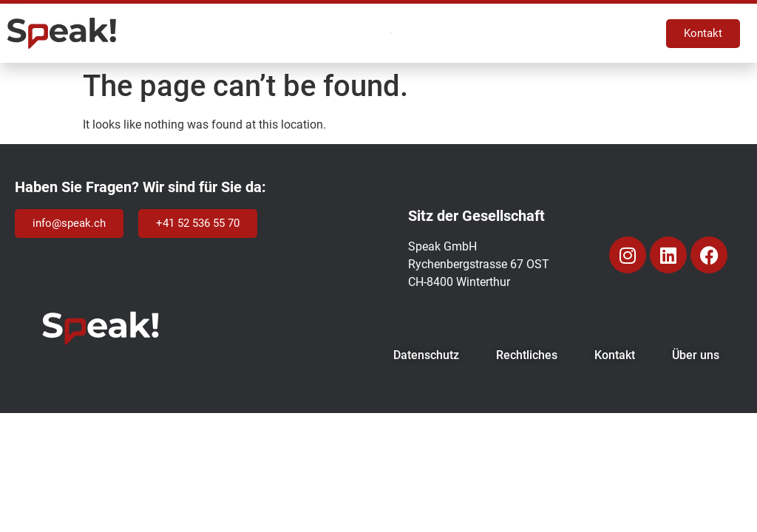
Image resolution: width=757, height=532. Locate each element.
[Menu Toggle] (391, 34)
